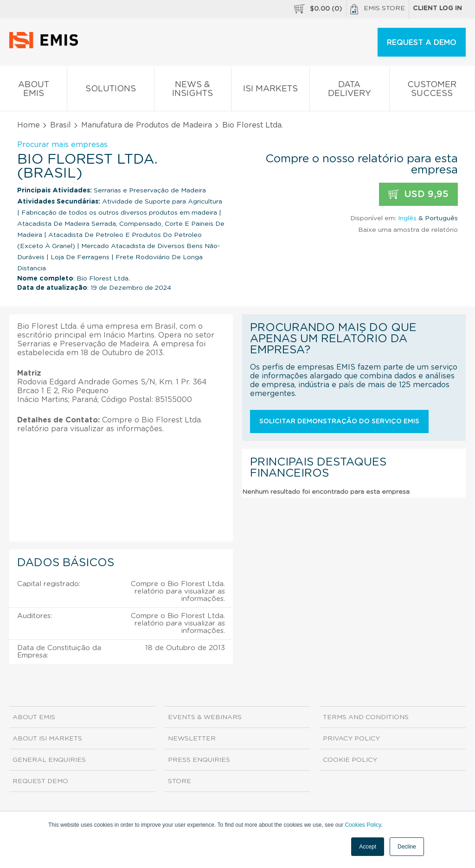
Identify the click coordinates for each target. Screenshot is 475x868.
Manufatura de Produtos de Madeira (147, 125)
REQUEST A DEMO (422, 43)
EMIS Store (378, 9)
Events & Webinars (205, 717)
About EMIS (33, 91)
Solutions (110, 91)
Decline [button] (407, 847)
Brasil (61, 125)
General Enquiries (49, 760)
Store (180, 781)
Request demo (40, 781)
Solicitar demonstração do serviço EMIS (339, 421)
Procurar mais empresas (62, 145)
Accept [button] (368, 847)
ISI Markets (270, 91)
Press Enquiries (199, 760)
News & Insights (193, 91)
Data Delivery (349, 91)
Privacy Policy (351, 739)
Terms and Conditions (366, 717)
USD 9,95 (418, 195)
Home (29, 125)
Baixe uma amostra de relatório (408, 230)
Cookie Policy (350, 760)
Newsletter (192, 739)
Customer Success (432, 91)
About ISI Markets (47, 739)
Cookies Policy (363, 825)
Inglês (407, 218)
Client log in (437, 8)
